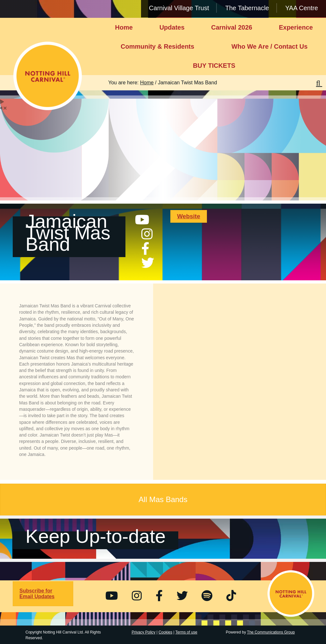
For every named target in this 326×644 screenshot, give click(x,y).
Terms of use (186, 632)
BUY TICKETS (214, 66)
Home (124, 27)
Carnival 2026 (232, 27)
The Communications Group (271, 632)
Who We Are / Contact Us (269, 46)
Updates (172, 27)
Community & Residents (157, 46)
